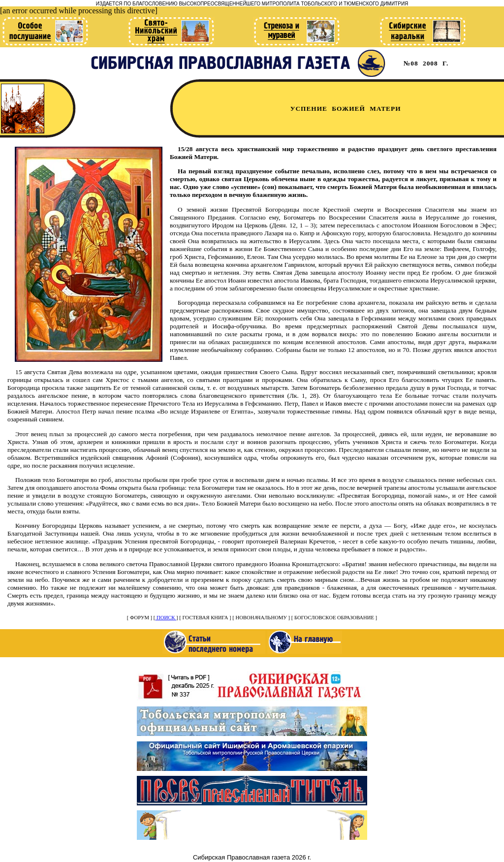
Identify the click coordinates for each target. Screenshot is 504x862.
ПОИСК (166, 618)
